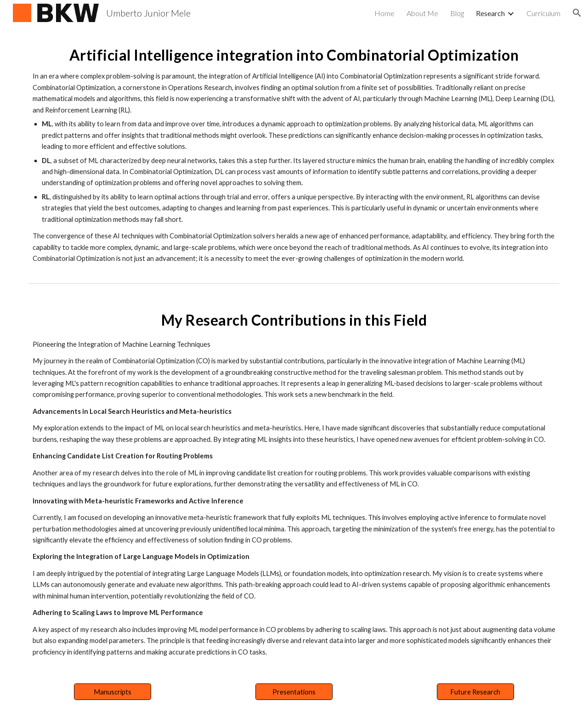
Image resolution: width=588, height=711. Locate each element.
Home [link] (384, 13)
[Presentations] (294, 692)
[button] (577, 13)
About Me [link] (422, 13)
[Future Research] (475, 692)
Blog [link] (457, 13)
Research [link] (490, 13)
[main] (294, 152)
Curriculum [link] (543, 13)
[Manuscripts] (113, 692)
